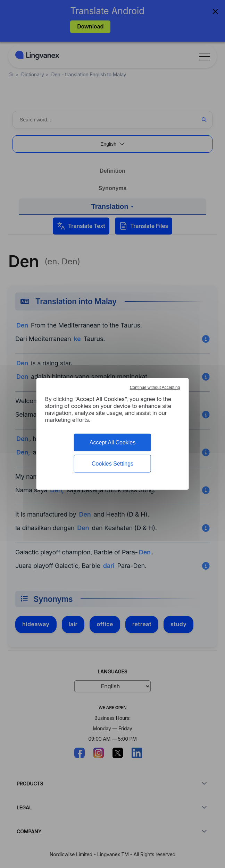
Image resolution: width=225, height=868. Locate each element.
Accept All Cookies (113, 442)
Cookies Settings (112, 464)
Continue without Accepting (155, 388)
